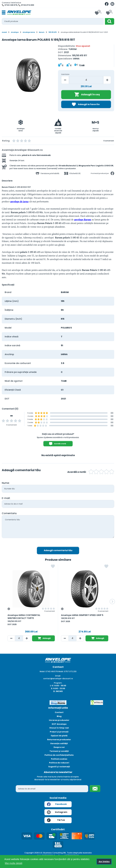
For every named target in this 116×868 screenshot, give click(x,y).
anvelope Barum (82, 220)
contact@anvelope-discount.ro (58, 679)
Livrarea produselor (59, 720)
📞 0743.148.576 (10, 5)
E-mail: (6, 498)
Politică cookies (59, 759)
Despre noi (59, 747)
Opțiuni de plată (59, 736)
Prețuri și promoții (59, 732)
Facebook (57, 804)
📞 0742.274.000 (26, 5)
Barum (42, 32)
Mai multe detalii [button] (14, 863)
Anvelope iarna (29, 32)
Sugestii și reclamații (59, 767)
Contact (59, 712)
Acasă (4, 32)
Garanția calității (59, 743)
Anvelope (15, 32)
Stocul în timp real (59, 728)
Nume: (6, 483)
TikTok (56, 820)
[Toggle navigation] (4, 13)
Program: (58, 683)
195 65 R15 (53, 32)
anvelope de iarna (19, 202)
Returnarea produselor (59, 740)
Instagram (57, 812)
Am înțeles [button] (104, 862)
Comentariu (9, 513)
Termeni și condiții (59, 751)
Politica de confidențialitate (59, 755)
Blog (59, 716)
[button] (112, 602)
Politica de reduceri (59, 763)
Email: (58, 676)
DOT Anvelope (59, 724)
